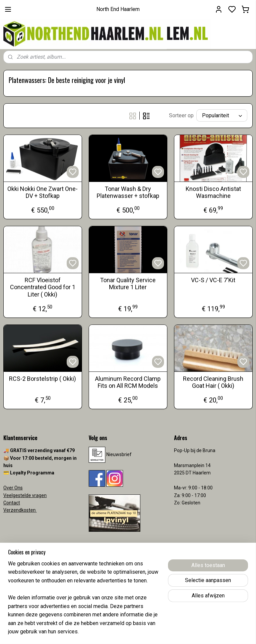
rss (167, 632)
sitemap (154, 632)
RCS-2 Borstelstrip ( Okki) (42, 379)
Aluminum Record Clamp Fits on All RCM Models (128, 382)
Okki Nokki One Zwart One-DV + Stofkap (42, 192)
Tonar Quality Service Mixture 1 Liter (128, 284)
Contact (12, 503)
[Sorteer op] (222, 115)
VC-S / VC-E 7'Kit (213, 280)
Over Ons (13, 488)
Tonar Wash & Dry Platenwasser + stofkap (128, 192)
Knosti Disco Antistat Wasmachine (213, 192)
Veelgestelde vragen (25, 495)
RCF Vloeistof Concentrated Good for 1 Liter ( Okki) (43, 287)
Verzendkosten (20, 510)
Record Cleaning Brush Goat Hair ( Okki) (213, 382)
